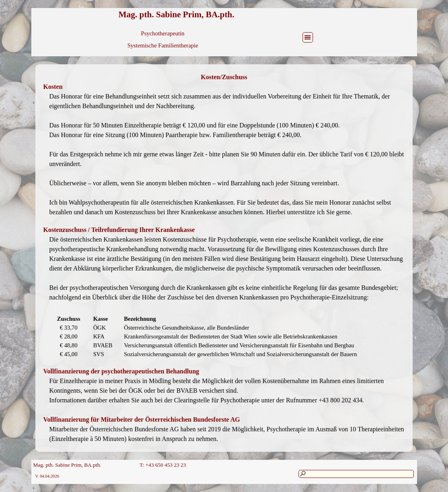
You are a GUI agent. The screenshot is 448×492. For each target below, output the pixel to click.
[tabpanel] (224, 77)
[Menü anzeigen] (308, 37)
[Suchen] (356, 474)
